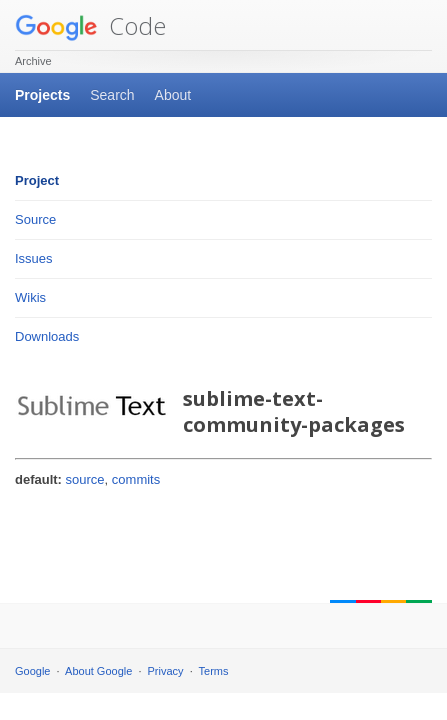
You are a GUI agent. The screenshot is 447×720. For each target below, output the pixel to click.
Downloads (47, 336)
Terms (214, 671)
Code (90, 25)
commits (136, 479)
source (85, 479)
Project (37, 180)
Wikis (30, 297)
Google (32, 671)
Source (35, 219)
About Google (98, 671)
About (173, 95)
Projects (42, 95)
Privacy (166, 671)
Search (112, 95)
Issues (34, 258)
